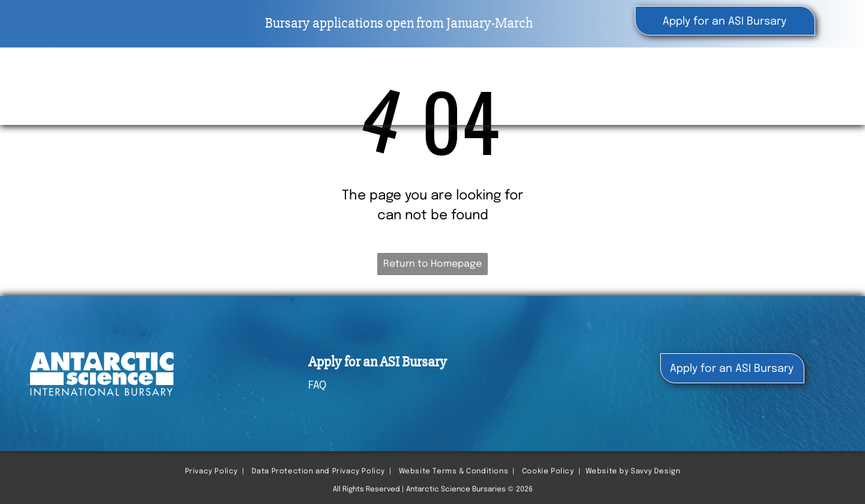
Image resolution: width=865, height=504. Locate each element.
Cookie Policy (548, 472)
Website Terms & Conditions (454, 472)
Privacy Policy (211, 472)
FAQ (317, 386)
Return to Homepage (432, 264)
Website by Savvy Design (633, 472)
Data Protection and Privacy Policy (318, 472)
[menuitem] (497, 84)
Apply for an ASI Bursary (378, 362)
